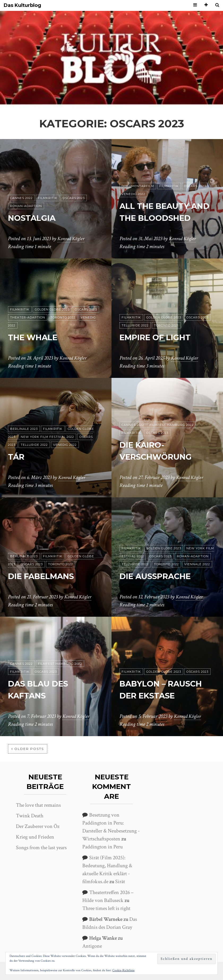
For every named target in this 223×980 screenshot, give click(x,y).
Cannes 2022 (21, 198)
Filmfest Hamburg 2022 (171, 425)
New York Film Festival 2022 (47, 437)
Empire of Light (159, 337)
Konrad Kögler (72, 239)
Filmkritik (48, 198)
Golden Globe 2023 (52, 309)
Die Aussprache (159, 576)
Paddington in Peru (102, 847)
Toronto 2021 (166, 325)
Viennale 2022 (197, 564)
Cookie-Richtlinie (123, 970)
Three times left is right (106, 908)
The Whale (36, 337)
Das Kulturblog (22, 5)
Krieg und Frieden (35, 837)
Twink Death (30, 816)
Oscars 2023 (74, 198)
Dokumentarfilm (138, 174)
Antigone (92, 946)
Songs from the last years (41, 848)
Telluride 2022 (135, 325)
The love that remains (38, 805)
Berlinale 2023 (24, 429)
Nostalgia (34, 218)
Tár (17, 457)
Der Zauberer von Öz (38, 826)
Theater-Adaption (28, 317)
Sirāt (120, 882)
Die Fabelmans (45, 576)
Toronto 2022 (63, 317)
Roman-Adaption (26, 206)
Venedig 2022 (133, 182)
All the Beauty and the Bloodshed (158, 206)
